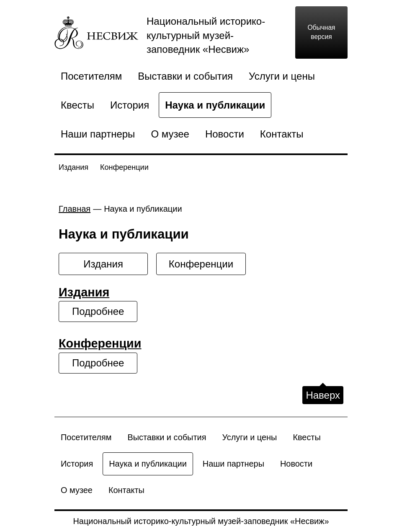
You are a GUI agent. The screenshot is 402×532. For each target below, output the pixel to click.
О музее (170, 134)
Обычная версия (321, 32)
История (130, 105)
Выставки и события (185, 76)
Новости (225, 134)
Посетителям (91, 76)
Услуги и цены (282, 76)
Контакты (282, 134)
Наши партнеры (98, 134)
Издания (73, 167)
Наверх (323, 395)
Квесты (77, 105)
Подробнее (98, 311)
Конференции (124, 167)
